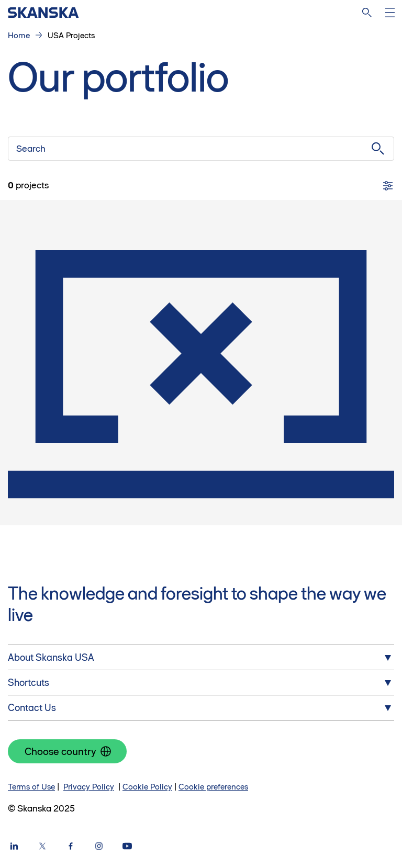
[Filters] (388, 186)
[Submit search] (378, 149)
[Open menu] (390, 13)
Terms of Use (31, 787)
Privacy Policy (89, 787)
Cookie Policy (147, 787)
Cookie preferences (213, 787)
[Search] (367, 13)
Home (19, 35)
